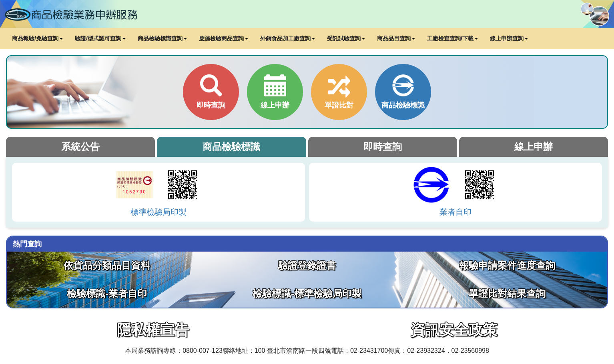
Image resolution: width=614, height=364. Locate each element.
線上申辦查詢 (509, 38)
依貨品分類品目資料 (107, 265)
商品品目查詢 (396, 38)
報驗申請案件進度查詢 (507, 265)
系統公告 (80, 147)
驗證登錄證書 (307, 265)
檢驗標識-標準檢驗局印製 (307, 293)
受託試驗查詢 (346, 38)
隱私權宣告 (153, 330)
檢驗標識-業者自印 (107, 293)
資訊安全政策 (454, 330)
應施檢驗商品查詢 (224, 38)
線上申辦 (534, 147)
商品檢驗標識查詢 (162, 38)
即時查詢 (383, 147)
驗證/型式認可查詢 (100, 38)
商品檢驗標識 (231, 147)
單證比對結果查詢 (507, 293)
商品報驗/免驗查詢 (37, 38)
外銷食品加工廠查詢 (288, 38)
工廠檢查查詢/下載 (452, 38)
